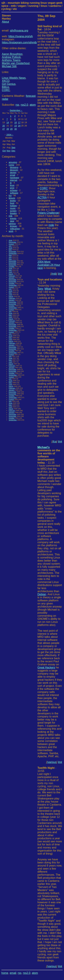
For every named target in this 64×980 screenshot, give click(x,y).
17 (19, 122)
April (10, 272)
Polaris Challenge (48, 213)
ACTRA (42, 197)
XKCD (6, 81)
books (13, 201)
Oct (4, 151)
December (12, 242)
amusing (13, 162)
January (12, 278)
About (5, 22)
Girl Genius (9, 84)
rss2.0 (24, 105)
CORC (6, 90)
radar (5, 99)
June (10, 240)
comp (11, 165)
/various (52, 762)
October (12, 266)
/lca (54, 442)
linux (12, 185)
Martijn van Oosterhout (16, 63)
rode (51, 225)
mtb (10, 216)
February (12, 276)
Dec (13, 151)
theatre (13, 213)
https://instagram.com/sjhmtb (19, 42)
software (14, 193)
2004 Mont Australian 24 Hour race (49, 265)
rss (17, 105)
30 (16, 129)
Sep (13, 147)
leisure (12, 198)
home (5, 973)
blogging (14, 167)
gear (12, 221)
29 (11, 129)
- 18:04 (50, 28)
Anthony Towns (11, 60)
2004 (9, 135)
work (11, 231)
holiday (13, 206)
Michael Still (9, 66)
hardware (14, 178)
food (12, 203)
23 (16, 126)
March (11, 274)
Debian (42, 594)
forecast (31, 96)
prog (12, 188)
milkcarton (15, 229)
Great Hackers (46, 667)
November (12, 251)
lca (10, 195)
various (12, 224)
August (11, 244)
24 (19, 126)
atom (33, 105)
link (60, 274)
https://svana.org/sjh (21, 36)
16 (16, 122)
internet (14, 180)
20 (4, 126)
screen (13, 211)
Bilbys (6, 87)
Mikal (48, 289)
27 (4, 129)
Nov (9, 151)
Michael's (44, 447)
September (15, 110)
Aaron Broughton (12, 54)
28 (8, 129)
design (13, 172)
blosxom (14, 170)
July (10, 246)
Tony (40, 289)
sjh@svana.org (19, 31)
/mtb (54, 274)
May (10, 250)
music (13, 208)
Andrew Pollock (11, 57)
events (13, 218)
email (13, 175)
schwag (14, 190)
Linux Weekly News (14, 78)
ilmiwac (13, 226)
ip (11, 183)
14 (8, 122)
